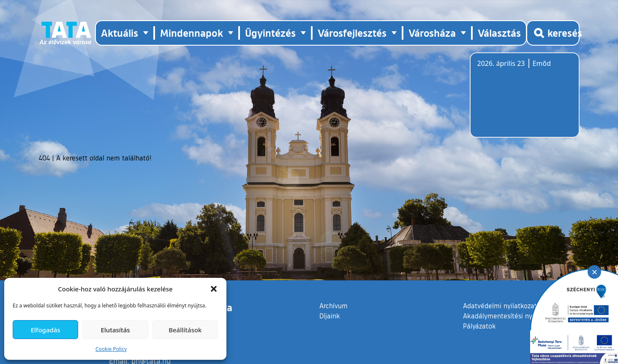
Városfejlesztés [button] (352, 33)
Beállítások (185, 330)
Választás (499, 33)
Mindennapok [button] (192, 33)
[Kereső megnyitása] (553, 33)
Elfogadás (46, 330)
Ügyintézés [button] (270, 33)
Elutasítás (115, 330)
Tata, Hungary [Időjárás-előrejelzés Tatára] (525, 100)
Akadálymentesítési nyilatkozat (511, 316)
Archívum (334, 305)
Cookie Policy (111, 349)
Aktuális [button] (120, 33)
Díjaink (330, 316)
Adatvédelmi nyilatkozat (500, 306)
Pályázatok (479, 326)
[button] (214, 289)
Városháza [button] (432, 33)
